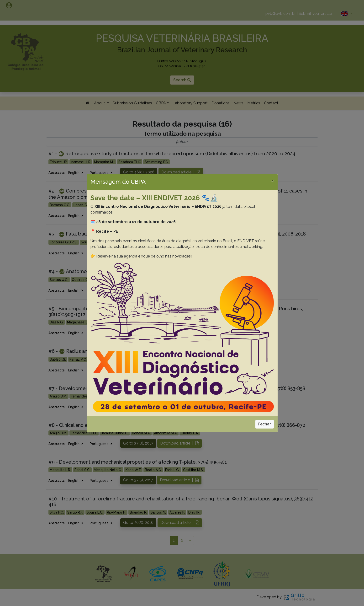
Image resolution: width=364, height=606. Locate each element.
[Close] (272, 180)
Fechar (265, 424)
